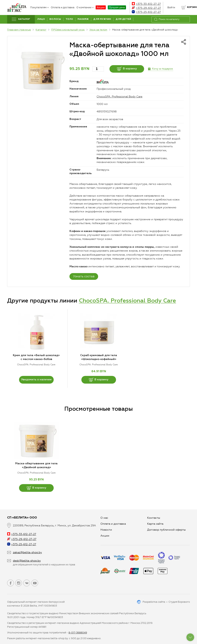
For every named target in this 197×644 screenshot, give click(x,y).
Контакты (154, 518)
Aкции (105, 536)
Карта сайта (155, 524)
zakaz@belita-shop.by (27, 552)
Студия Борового (179, 602)
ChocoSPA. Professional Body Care (119, 97)
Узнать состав (84, 276)
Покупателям (40, 7)
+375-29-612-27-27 (146, 8)
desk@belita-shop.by (27, 561)
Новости (106, 530)
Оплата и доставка (63, 7)
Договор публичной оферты (166, 530)
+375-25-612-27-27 (146, 12)
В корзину (127, 69)
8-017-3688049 (78, 633)
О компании (85, 7)
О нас (104, 518)
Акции (101, 7)
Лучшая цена (117, 7)
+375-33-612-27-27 (146, 4)
